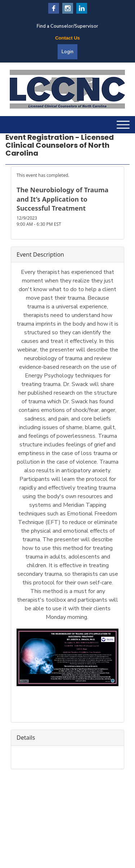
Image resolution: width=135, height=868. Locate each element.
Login (67, 52)
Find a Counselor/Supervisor (67, 26)
